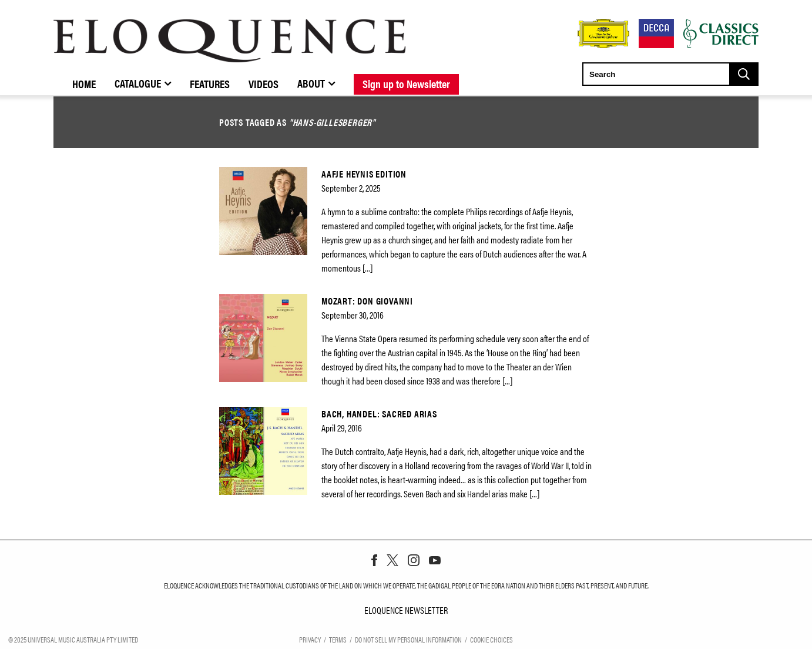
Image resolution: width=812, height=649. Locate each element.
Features (210, 83)
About (311, 83)
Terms (338, 639)
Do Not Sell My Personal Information (408, 639)
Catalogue (138, 83)
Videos (264, 83)
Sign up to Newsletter (406, 83)
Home (84, 83)
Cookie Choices (491, 639)
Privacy (310, 639)
